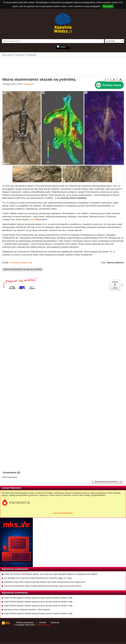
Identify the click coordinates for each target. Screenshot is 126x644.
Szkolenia (55, 623)
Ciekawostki (28, 84)
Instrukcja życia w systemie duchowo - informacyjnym (27, 610)
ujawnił (32, 219)
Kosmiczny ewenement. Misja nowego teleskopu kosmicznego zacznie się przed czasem (42, 586)
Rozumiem (108, 6)
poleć (122, 285)
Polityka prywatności (25, 623)
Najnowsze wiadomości (15, 569)
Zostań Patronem (11, 488)
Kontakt (43, 623)
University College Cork (21, 263)
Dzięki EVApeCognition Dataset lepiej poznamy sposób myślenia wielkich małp (38, 598)
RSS (8, 623)
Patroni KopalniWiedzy (63, 513)
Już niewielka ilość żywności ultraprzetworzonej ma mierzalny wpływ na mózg (38, 578)
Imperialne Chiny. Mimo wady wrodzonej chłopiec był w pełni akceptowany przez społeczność (45, 582)
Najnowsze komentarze (15, 593)
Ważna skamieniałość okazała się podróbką (22, 269)
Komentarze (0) (11, 473)
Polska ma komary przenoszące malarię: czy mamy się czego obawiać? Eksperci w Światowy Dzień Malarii (51, 574)
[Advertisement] (63, 66)
